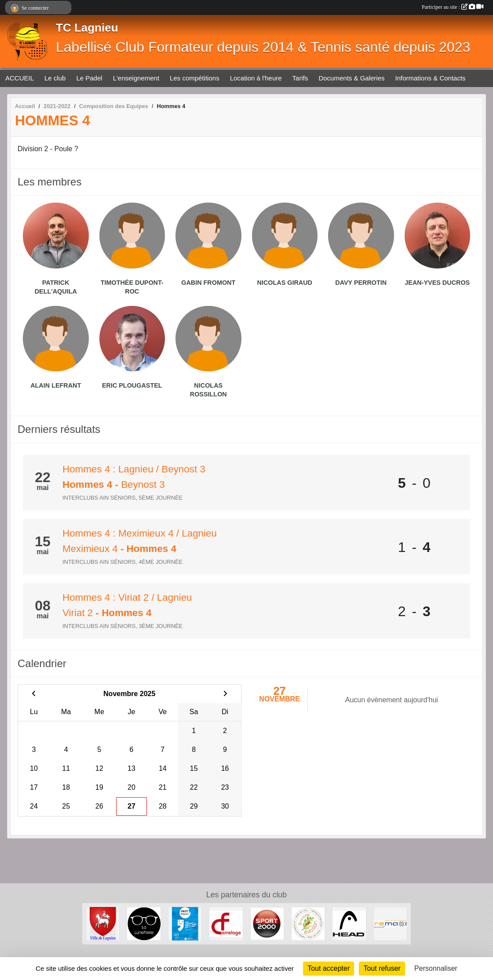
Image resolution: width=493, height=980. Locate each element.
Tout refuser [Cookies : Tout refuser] (382, 968)
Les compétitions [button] (195, 78)
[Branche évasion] (308, 923)
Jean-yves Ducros (437, 283)
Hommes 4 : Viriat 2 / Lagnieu (127, 597)
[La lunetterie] (144, 923)
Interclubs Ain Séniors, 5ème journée (122, 498)
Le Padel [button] (89, 78)
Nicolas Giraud (285, 283)
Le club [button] (55, 78)
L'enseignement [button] (136, 78)
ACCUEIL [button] (20, 78)
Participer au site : (453, 7)
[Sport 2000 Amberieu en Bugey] (267, 923)
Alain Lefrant (56, 385)
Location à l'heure (256, 78)
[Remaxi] (390, 923)
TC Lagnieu (87, 28)
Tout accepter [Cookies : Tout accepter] (329, 968)
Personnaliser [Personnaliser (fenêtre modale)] (436, 968)
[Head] (349, 923)
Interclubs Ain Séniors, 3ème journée (122, 626)
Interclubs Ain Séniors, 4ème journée (122, 562)
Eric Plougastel (132, 385)
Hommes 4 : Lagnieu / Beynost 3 (134, 469)
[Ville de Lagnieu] (103, 923)
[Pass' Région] (185, 923)
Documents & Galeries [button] (351, 78)
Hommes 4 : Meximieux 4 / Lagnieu (140, 533)
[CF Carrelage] (226, 923)
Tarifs (300, 78)
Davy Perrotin (361, 283)
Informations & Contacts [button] (431, 78)
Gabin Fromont (208, 283)
